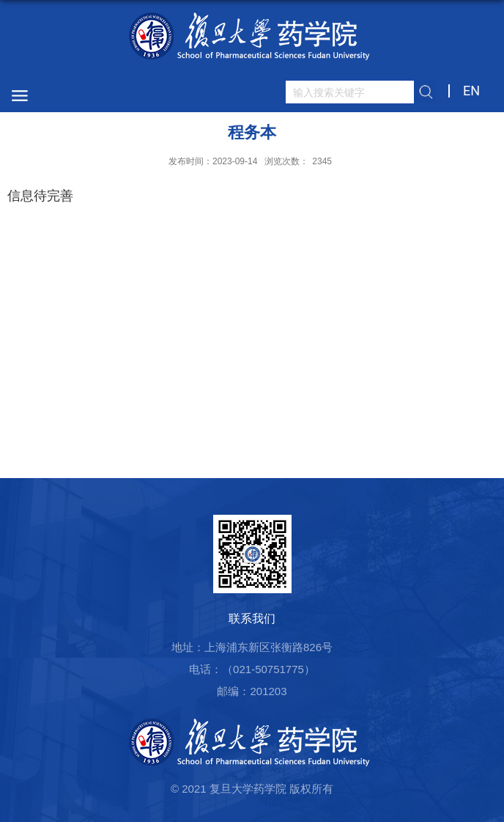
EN (471, 91)
